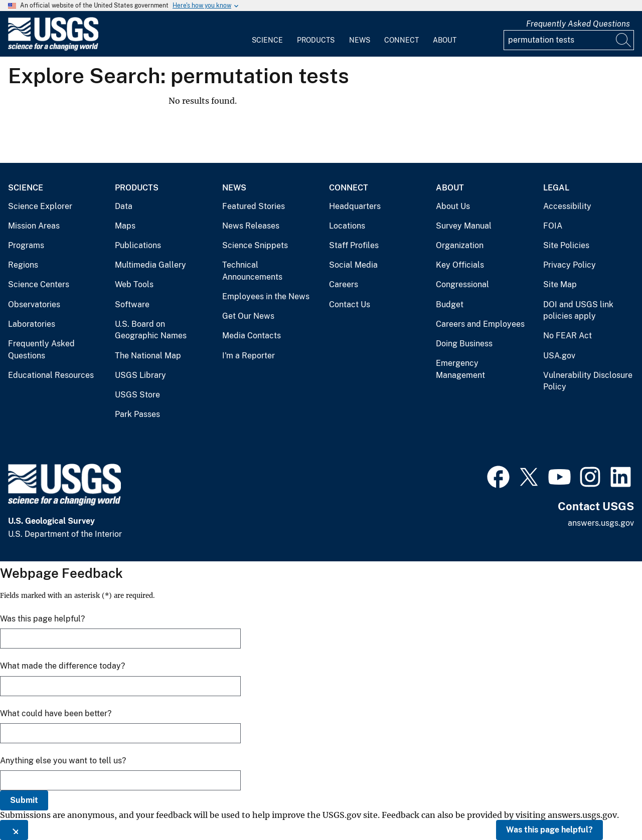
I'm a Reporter (249, 356)
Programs (26, 245)
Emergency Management (460, 369)
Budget (450, 304)
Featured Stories (254, 206)
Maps (125, 226)
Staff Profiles (354, 245)
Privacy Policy (570, 265)
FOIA (553, 226)
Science (267, 40)
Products (316, 40)
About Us (453, 206)
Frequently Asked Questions (578, 24)
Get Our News (248, 316)
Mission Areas (34, 226)
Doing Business (464, 344)
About (445, 40)
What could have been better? (56, 713)
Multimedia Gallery (150, 265)
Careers (344, 284)
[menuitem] (267, 34)
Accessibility (567, 206)
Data (124, 206)
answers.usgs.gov (601, 523)
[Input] (569, 40)
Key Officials (460, 265)
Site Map (560, 284)
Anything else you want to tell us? (63, 761)
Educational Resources (51, 375)
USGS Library (140, 375)
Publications (138, 245)
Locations (347, 226)
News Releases (251, 226)
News (360, 40)
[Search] (624, 40)
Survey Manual (464, 226)
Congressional (462, 284)
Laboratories (32, 324)
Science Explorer (40, 206)
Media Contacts (252, 336)
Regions (23, 265)
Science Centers (39, 284)
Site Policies (566, 245)
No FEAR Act (568, 336)
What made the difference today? (62, 666)
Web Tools (134, 284)
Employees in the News (266, 296)
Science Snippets (255, 245)
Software (132, 304)
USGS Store (137, 395)
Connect (402, 40)
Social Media (353, 265)
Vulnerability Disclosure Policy (588, 381)
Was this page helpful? (549, 830)
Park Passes (137, 414)
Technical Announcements (252, 271)
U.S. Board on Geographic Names (151, 330)
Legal (556, 188)
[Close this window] (14, 830)
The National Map (148, 356)
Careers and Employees (480, 324)
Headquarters (355, 206)
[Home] (53, 48)
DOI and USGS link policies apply (578, 310)
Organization (460, 245)
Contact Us (350, 304)
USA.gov (559, 356)
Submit (24, 800)
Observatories (34, 304)
